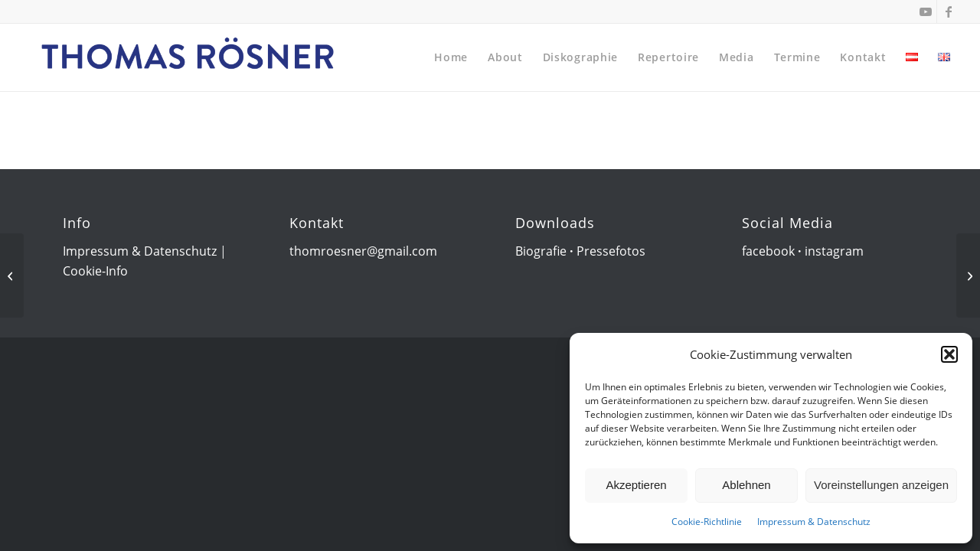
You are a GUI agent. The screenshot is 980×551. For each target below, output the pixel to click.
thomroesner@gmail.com (363, 251)
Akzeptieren (636, 485)
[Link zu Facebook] (949, 11)
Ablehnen (746, 485)
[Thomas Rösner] (188, 57)
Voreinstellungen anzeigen (881, 485)
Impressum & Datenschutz (814, 522)
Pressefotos (611, 251)
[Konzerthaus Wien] (968, 275)
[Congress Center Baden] (12, 275)
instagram (834, 251)
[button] (949, 354)
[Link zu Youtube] (925, 11)
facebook (768, 251)
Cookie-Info (95, 271)
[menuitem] (451, 57)
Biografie (541, 251)
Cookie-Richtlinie (707, 522)
